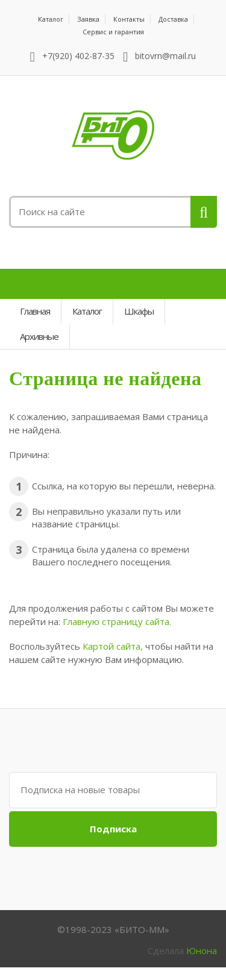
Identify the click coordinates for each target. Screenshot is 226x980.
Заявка (88, 19)
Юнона (202, 950)
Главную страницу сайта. (117, 621)
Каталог (51, 19)
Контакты (129, 19)
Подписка (113, 829)
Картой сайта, (113, 646)
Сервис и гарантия (113, 32)
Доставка (173, 19)
